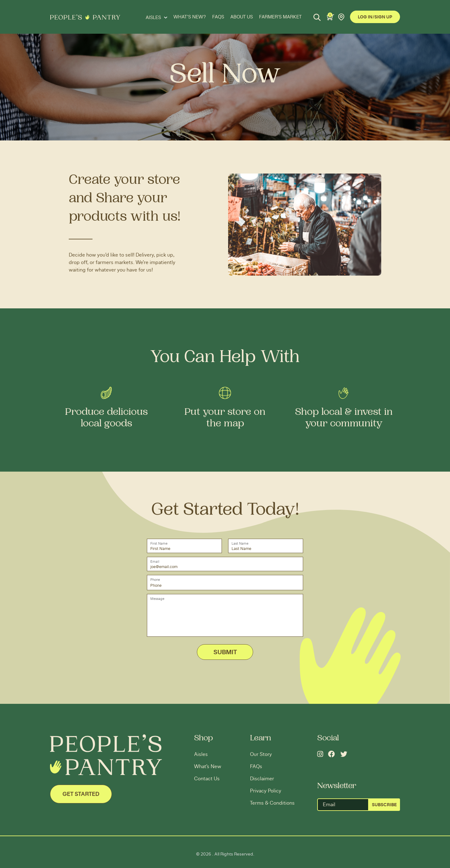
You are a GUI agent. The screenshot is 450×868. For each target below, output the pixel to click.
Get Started (81, 794)
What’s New (208, 767)
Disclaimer (262, 779)
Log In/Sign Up (375, 17)
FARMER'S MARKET (280, 17)
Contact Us (207, 779)
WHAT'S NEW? (190, 17)
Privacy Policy (266, 791)
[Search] (317, 17)
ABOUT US (242, 17)
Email (155, 562)
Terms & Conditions (272, 803)
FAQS (218, 17)
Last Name (240, 544)
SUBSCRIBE (384, 805)
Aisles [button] (154, 18)
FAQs (256, 767)
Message (157, 599)
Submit (225, 652)
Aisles (201, 754)
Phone (155, 580)
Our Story (261, 754)
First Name (159, 544)
